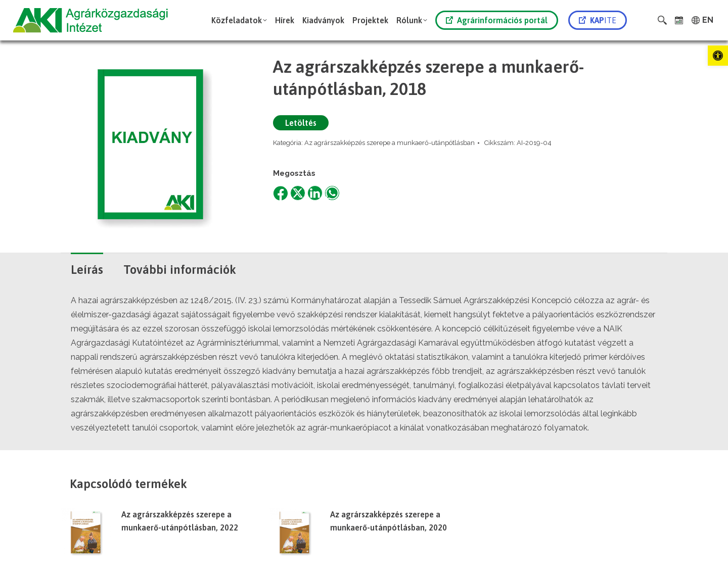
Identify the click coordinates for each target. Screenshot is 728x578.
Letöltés (301, 123)
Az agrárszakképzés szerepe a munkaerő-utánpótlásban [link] (390, 143)
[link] (718, 56)
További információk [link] (180, 270)
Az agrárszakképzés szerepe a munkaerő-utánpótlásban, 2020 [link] (389, 521)
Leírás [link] (87, 270)
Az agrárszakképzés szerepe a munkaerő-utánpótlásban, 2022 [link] (180, 521)
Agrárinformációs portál (497, 20)
